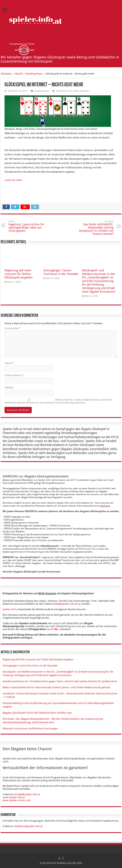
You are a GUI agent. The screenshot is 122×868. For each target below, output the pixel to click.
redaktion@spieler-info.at (28, 826)
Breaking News (34, 74)
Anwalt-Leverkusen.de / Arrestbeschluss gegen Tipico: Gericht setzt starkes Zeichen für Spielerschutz (60, 681)
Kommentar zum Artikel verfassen (73, 91)
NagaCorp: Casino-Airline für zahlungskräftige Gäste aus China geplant (29, 226)
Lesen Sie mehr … (15, 180)
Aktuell (18, 74)
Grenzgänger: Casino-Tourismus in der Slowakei (61, 272)
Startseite (6, 74)
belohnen (105, 506)
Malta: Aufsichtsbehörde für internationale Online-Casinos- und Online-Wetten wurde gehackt (56, 687)
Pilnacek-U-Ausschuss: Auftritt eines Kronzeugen (30, 728)
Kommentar (13, 328)
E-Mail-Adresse (14, 375)
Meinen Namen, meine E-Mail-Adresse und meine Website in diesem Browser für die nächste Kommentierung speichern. (58, 401)
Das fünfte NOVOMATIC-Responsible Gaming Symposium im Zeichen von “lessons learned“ (93, 228)
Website (9, 387)
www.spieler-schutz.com (17, 800)
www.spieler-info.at (14, 797)
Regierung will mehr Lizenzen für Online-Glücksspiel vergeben (19, 274)
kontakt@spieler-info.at (64, 604)
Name (9, 363)
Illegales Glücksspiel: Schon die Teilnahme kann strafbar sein (37, 713)
